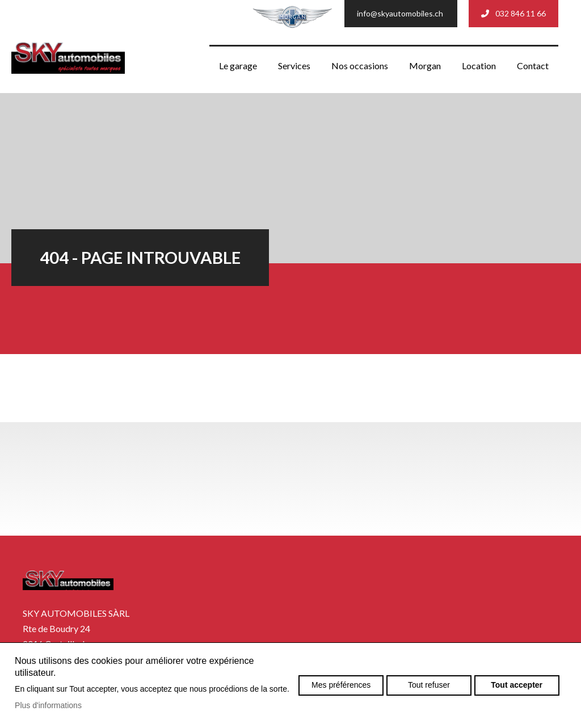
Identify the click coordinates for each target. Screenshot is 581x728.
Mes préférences (341, 685)
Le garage (238, 66)
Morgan (425, 66)
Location (479, 66)
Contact (533, 66)
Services (294, 66)
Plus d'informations (48, 705)
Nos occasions (360, 66)
